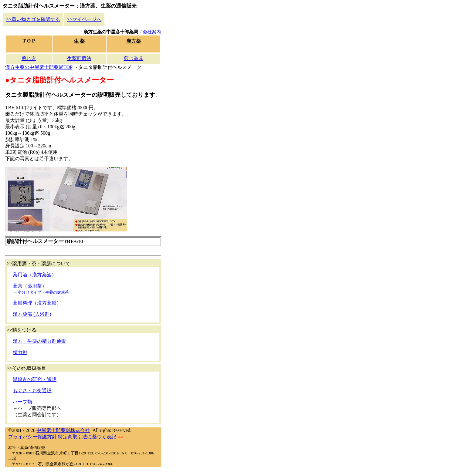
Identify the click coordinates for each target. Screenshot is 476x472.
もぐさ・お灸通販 (32, 391)
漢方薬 (134, 41)
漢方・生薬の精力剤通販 (39, 341)
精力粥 (20, 352)
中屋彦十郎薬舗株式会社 (63, 430)
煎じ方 (29, 58)
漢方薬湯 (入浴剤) (32, 314)
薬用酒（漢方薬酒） (35, 275)
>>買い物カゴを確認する (33, 19)
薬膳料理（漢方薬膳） (37, 303)
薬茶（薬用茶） (30, 286)
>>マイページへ (84, 19)
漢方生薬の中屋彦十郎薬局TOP (39, 67)
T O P (29, 41)
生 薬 (79, 41)
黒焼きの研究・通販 (35, 379)
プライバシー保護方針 (32, 437)
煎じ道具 (134, 58)
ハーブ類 (22, 402)
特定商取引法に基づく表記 (90, 437)
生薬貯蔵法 (79, 58)
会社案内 (152, 32)
